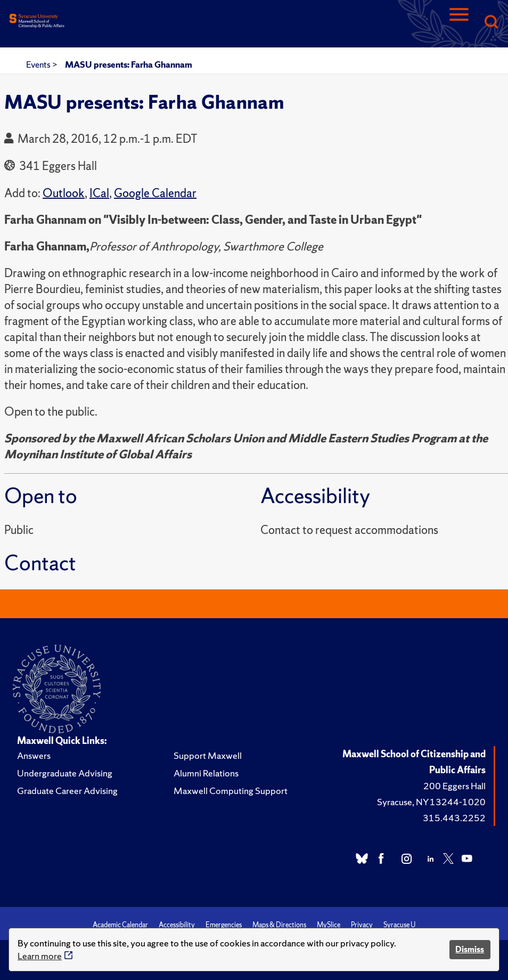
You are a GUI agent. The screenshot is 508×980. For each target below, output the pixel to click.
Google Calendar (155, 193)
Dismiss (470, 949)
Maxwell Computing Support (231, 791)
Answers (34, 755)
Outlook (64, 193)
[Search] (491, 23)
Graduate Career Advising (67, 791)
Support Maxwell (208, 755)
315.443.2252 (454, 818)
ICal (99, 193)
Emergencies (224, 925)
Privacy (362, 925)
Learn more (40, 956)
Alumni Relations (206, 773)
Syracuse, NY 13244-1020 (431, 802)
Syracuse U (399, 925)
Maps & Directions (279, 925)
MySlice (329, 925)
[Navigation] (459, 23)
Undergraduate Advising (65, 773)
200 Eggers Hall (454, 786)
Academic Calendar (120, 925)
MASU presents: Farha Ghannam (129, 64)
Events (39, 64)
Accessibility (177, 925)
